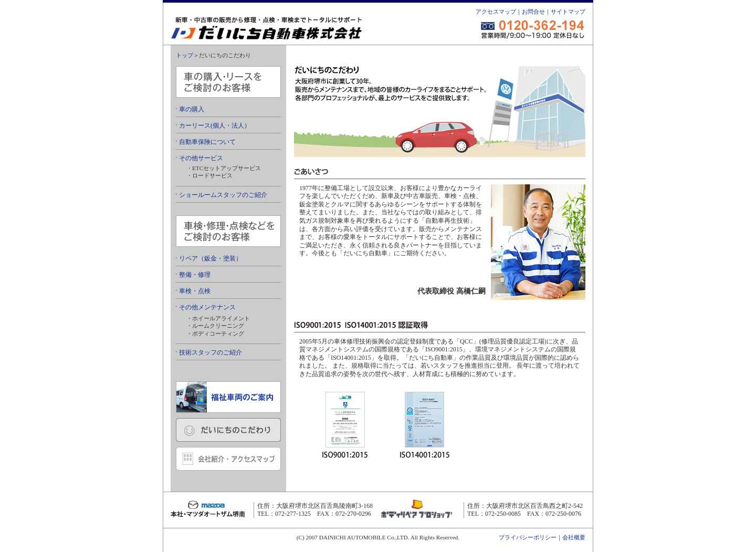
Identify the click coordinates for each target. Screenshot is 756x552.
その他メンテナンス (206, 307)
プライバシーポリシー (528, 537)
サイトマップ (568, 12)
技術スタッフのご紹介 (209, 352)
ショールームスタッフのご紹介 (222, 195)
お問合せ (533, 12)
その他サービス (199, 158)
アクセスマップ (496, 12)
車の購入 (190, 109)
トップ (185, 55)
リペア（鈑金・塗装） (209, 258)
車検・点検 (193, 291)
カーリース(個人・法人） (213, 126)
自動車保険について (206, 142)
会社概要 (574, 537)
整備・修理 (193, 275)
